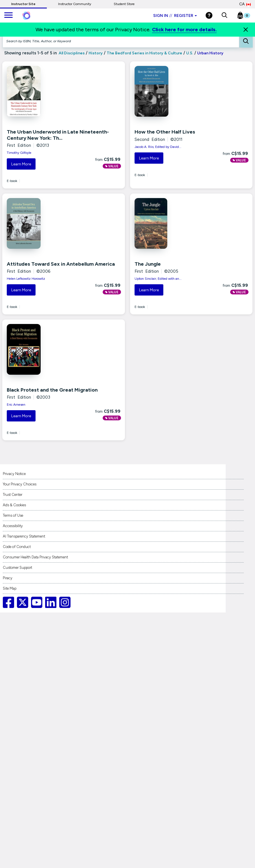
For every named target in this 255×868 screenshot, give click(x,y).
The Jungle (148, 264)
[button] (224, 15)
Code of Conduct (17, 547)
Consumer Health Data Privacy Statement (35, 557)
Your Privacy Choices (20, 484)
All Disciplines (71, 53)
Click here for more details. (184, 30)
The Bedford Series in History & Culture (144, 53)
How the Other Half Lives (165, 132)
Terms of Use (13, 515)
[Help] (209, 15)
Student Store (124, 4)
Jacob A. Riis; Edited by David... (158, 147)
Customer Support (17, 568)
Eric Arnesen (16, 405)
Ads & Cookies (14, 505)
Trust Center (13, 495)
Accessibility (13, 526)
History (96, 53)
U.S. (190, 53)
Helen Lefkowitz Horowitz (26, 279)
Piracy (8, 578)
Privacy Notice (14, 474)
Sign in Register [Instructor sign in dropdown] (175, 16)
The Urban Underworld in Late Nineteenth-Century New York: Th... (58, 135)
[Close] (246, 30)
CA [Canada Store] (245, 4)
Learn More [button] (21, 164)
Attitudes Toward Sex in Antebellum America (61, 264)
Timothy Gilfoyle (19, 153)
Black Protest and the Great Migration (52, 390)
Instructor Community (75, 4)
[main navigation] (8, 15)
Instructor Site (23, 4)
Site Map (10, 588)
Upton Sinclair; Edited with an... (158, 279)
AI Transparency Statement (24, 536)
